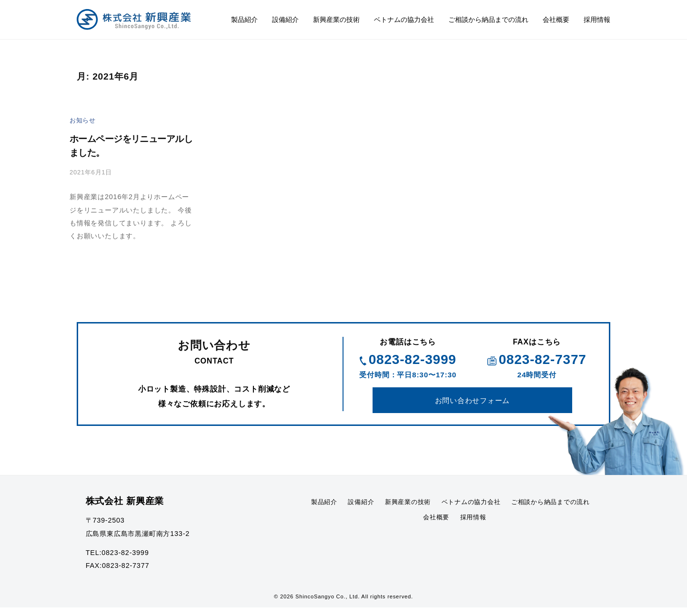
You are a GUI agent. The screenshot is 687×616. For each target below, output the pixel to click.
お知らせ (84, 120)
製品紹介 (244, 20)
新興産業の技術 (336, 20)
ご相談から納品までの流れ (488, 20)
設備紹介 (285, 20)
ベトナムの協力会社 (404, 20)
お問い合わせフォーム (473, 406)
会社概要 (556, 20)
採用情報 (597, 20)
